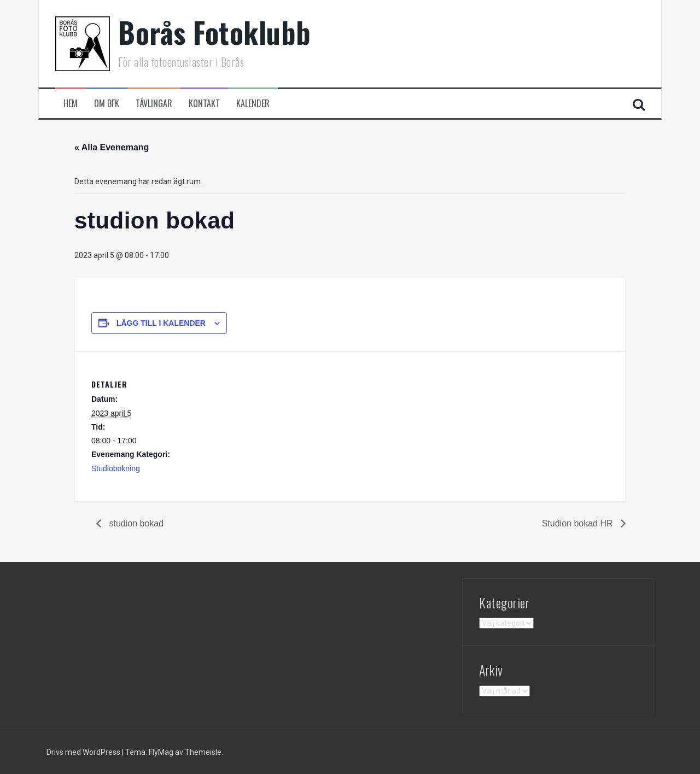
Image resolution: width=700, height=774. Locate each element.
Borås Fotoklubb (215, 32)
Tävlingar (154, 104)
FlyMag (161, 752)
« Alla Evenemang (112, 147)
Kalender (253, 104)
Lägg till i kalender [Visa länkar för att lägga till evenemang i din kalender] (161, 323)
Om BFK (107, 104)
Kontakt (204, 104)
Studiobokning (116, 468)
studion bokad (135, 523)
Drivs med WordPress (84, 752)
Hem (71, 104)
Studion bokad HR (579, 523)
